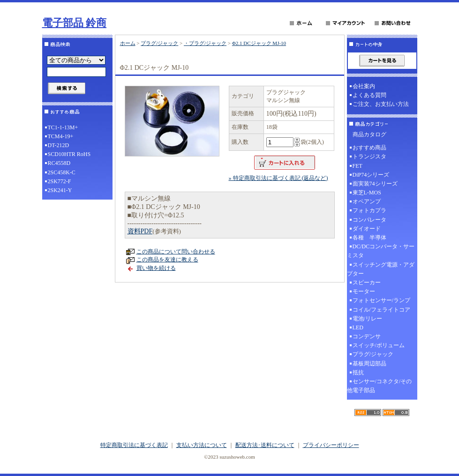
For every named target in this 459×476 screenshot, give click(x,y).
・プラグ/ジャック (205, 43)
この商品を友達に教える (167, 260)
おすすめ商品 (369, 148)
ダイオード (367, 229)
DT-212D (59, 145)
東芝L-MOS (367, 193)
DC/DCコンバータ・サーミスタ (381, 251)
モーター (364, 291)
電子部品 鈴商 (75, 23)
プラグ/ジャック (159, 43)
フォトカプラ (369, 210)
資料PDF (140, 231)
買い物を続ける (156, 268)
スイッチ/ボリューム (379, 345)
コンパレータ (369, 220)
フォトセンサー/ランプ (381, 300)
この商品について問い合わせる (176, 252)
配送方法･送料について (265, 445)
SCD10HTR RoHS (69, 154)
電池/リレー (367, 319)
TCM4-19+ (61, 136)
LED (358, 327)
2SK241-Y (60, 190)
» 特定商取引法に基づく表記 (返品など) (278, 178)
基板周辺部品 (369, 364)
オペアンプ (367, 201)
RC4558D (59, 163)
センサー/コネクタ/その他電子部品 (380, 386)
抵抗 (358, 372)
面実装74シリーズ (375, 184)
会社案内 (364, 86)
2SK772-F (60, 181)
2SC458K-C (62, 172)
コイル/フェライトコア (381, 310)
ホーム (128, 43)
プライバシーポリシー (331, 445)
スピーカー (367, 283)
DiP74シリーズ (371, 175)
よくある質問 (369, 95)
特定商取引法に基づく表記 (134, 445)
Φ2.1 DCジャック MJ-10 (259, 43)
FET (357, 166)
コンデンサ (367, 336)
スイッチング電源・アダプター (381, 269)
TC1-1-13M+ (63, 127)
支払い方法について (202, 445)
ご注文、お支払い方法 (381, 104)
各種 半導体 (369, 238)
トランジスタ (369, 156)
